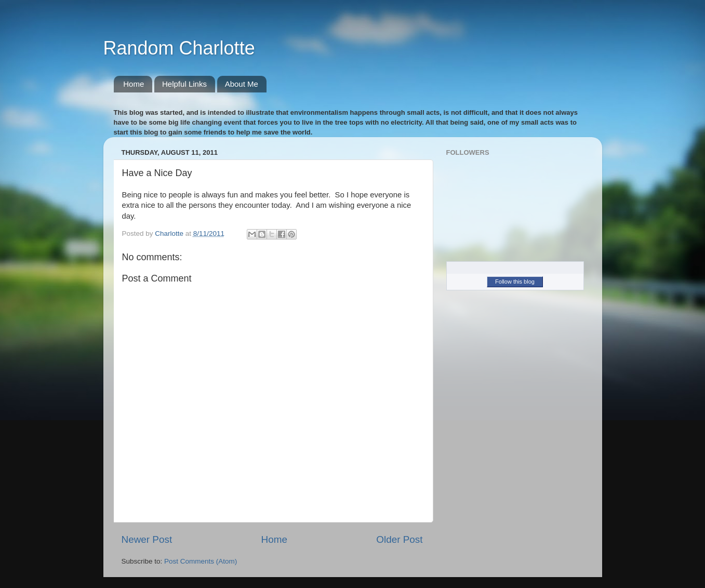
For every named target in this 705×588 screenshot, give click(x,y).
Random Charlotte (179, 48)
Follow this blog (515, 282)
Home (134, 84)
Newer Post (147, 539)
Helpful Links (184, 84)
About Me (242, 84)
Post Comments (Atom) (201, 561)
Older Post (399, 539)
